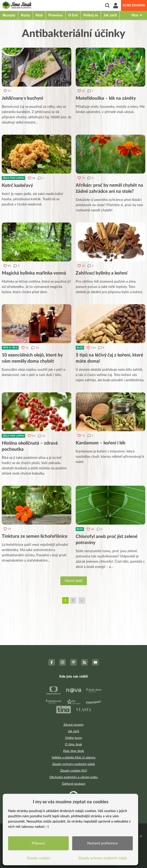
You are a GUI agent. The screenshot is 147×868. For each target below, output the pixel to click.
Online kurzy (74, 738)
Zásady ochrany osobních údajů (74, 764)
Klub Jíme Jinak (74, 751)
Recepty (9, 15)
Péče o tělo (10, 348)
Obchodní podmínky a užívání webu (74, 777)
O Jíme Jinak (73, 744)
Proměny (56, 15)
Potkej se (91, 15)
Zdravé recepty (73, 725)
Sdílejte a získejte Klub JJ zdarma (73, 758)
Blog (80, 348)
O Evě (73, 15)
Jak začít (110, 15)
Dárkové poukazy (74, 784)
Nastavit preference (102, 843)
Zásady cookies (38, 858)
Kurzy (26, 15)
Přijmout (38, 843)
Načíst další (74, 581)
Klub (39, 15)
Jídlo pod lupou (13, 178)
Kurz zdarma (134, 5)
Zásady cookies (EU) (74, 771)
